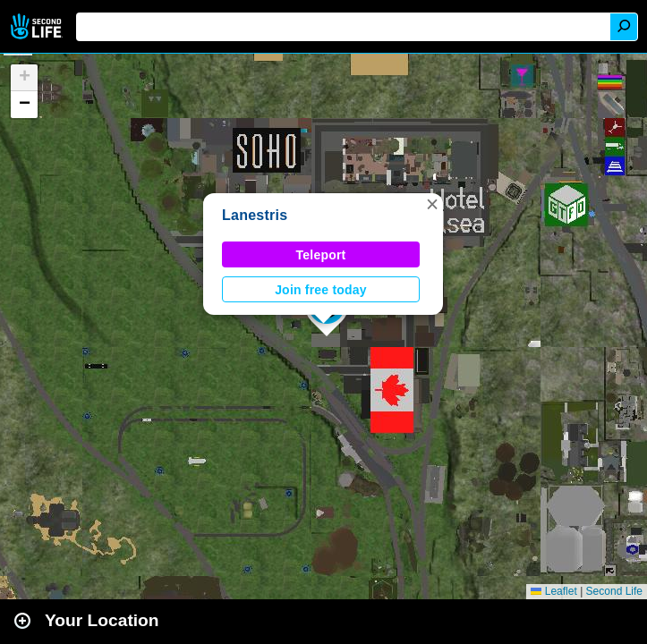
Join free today (321, 290)
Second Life (38, 26)
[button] (432, 204)
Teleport (321, 255)
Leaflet (553, 591)
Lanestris (255, 215)
